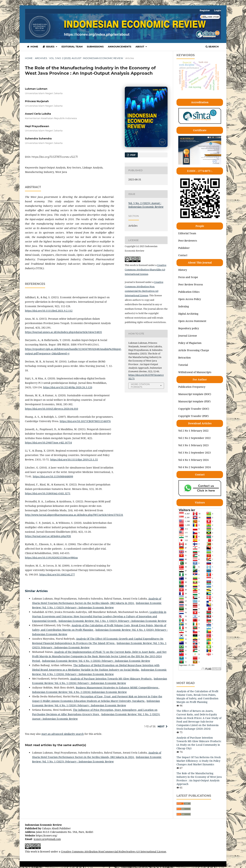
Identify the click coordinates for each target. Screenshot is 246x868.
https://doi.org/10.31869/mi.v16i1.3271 (48, 493)
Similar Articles (36, 591)
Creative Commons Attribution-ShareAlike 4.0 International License (146, 270)
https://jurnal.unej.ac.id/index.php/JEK (48, 536)
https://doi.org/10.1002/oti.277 (57, 574)
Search (212, 47)
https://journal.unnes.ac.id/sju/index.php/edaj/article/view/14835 (63, 332)
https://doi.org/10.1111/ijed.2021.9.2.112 (49, 311)
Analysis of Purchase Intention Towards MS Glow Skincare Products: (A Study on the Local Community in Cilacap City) (199, 743)
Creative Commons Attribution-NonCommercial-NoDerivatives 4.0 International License (114, 852)
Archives (41, 58)
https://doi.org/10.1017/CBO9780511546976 (85, 421)
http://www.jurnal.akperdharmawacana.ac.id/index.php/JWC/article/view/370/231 (74, 515)
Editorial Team (72, 47)
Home (32, 47)
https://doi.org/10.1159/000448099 (53, 476)
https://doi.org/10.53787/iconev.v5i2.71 (55, 157)
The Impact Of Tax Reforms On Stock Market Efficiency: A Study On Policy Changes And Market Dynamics (199, 761)
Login (218, 10)
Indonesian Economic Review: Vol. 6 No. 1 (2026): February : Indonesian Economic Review (96, 661)
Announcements (120, 47)
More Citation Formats (140, 386)
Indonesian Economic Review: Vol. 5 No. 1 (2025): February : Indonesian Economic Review (112, 621)
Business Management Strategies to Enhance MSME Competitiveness (117, 688)
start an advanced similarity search (63, 734)
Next (161, 726)
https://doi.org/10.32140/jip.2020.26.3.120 (68, 387)
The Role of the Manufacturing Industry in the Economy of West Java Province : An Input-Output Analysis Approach (199, 779)
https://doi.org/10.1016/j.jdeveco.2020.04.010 (52, 409)
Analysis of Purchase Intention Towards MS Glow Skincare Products (111, 679)
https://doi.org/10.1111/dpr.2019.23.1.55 (74, 459)
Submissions (95, 47)
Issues (49, 47)
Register (205, 10)
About (140, 47)
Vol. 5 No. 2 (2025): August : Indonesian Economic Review (86, 58)
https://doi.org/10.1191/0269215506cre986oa (51, 558)
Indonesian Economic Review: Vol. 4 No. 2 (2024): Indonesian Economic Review (79, 692)
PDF (133, 155)
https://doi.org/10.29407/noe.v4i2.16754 (48, 443)
